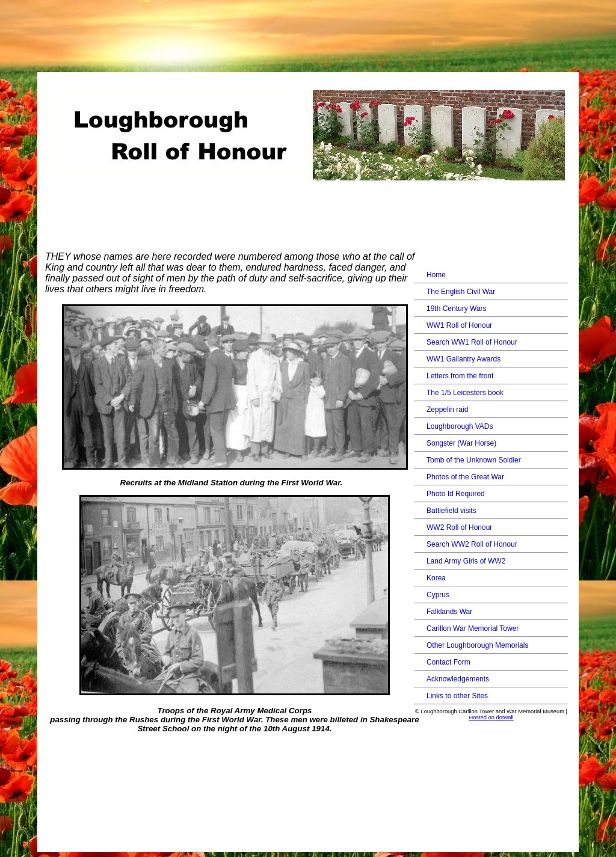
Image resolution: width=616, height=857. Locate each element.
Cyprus (438, 595)
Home (436, 275)
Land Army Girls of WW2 (466, 561)
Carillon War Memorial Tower (473, 628)
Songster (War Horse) (461, 443)
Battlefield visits (451, 511)
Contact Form (448, 662)
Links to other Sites (457, 696)
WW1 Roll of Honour (459, 325)
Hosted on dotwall (491, 717)
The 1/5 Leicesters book (465, 393)
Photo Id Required (456, 494)
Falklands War (449, 612)
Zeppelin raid (447, 410)
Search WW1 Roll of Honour (472, 342)
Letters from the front (460, 376)
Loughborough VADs (460, 426)
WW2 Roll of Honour (459, 527)
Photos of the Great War (465, 477)
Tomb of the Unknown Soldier (474, 460)
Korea (436, 578)
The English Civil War (461, 292)
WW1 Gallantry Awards (464, 359)
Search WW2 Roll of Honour (472, 544)
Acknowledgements (458, 679)
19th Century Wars (457, 309)
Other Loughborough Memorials (477, 645)
